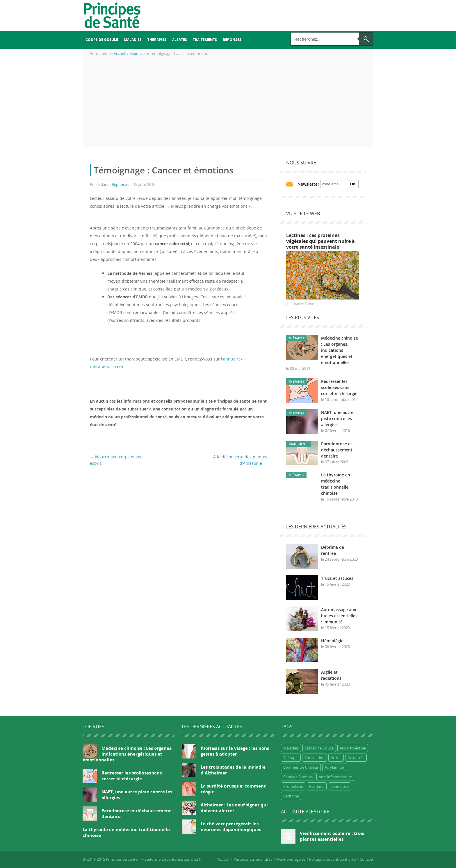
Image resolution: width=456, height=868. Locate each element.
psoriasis (317, 786)
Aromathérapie (353, 748)
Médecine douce (319, 748)
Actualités (356, 758)
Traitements (205, 40)
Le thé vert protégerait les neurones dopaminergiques (231, 826)
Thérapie (291, 758)
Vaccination (315, 758)
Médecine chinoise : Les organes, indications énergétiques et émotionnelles (340, 350)
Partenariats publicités (253, 859)
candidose (340, 786)
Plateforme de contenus (162, 859)
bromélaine (293, 786)
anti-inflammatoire (335, 777)
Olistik (196, 859)
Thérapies (157, 40)
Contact (367, 859)
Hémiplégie (332, 641)
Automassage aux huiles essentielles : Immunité (339, 616)
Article (336, 758)
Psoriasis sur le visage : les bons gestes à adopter (235, 751)
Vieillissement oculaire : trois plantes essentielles (332, 836)
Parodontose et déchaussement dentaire (337, 450)
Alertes (180, 40)
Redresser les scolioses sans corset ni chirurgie (339, 387)
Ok (353, 184)
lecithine (291, 796)
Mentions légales (291, 859)
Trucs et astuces (337, 578)
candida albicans (298, 777)
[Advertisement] (228, 106)
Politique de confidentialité (332, 859)
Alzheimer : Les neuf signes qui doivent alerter (234, 808)
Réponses (232, 40)
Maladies (133, 40)
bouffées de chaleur (301, 767)
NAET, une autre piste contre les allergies (337, 418)
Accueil (223, 859)
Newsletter (308, 184)
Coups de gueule (102, 40)
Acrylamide (334, 767)
